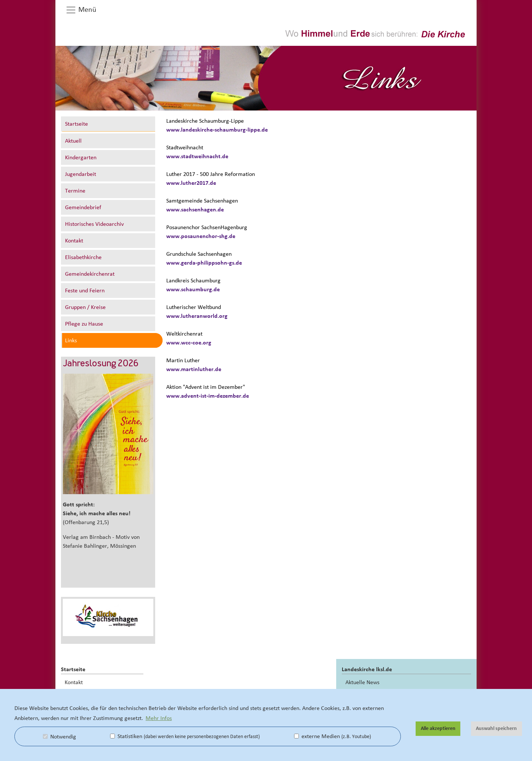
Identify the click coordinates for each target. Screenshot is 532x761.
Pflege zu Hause (84, 324)
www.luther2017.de (191, 183)
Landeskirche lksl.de (367, 669)
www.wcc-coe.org (189, 343)
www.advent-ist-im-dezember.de (208, 396)
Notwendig (59, 737)
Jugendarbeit (81, 174)
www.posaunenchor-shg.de (201, 236)
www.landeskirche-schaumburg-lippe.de (217, 130)
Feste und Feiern (85, 291)
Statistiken (185, 736)
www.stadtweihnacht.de (197, 156)
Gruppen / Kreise (85, 307)
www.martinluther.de (194, 369)
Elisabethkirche (83, 257)
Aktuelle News (362, 682)
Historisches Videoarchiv (94, 224)
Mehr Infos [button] (159, 718)
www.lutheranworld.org (197, 316)
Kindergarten (81, 157)
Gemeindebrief (83, 207)
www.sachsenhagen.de (195, 210)
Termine (75, 191)
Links (71, 340)
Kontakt (74, 241)
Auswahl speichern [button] (496, 728)
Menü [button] (81, 10)
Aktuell (73, 141)
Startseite (76, 124)
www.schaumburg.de (193, 289)
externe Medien (332, 736)
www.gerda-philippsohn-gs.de (204, 263)
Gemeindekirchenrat (90, 274)
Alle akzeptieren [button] (438, 728)
